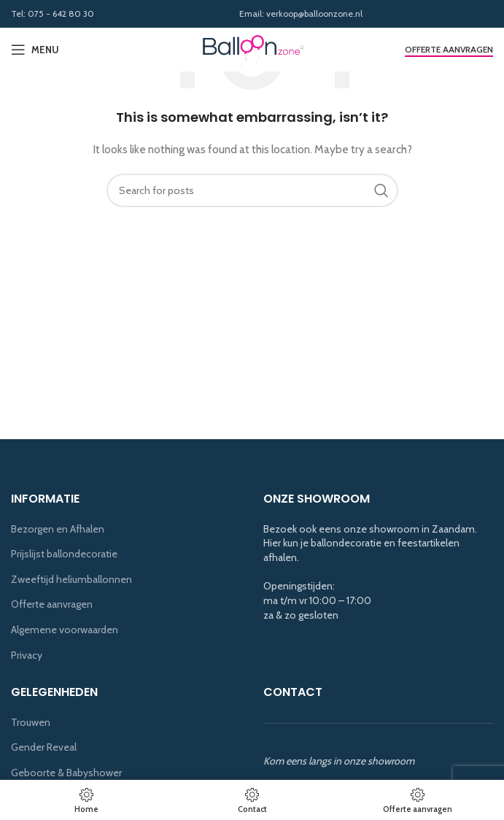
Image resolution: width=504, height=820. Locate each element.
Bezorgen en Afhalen (58, 529)
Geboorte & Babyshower (66, 773)
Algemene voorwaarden (65, 630)
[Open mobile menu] (35, 50)
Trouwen (31, 722)
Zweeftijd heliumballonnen (71, 579)
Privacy (27, 655)
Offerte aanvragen (449, 50)
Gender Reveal (44, 747)
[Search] (252, 190)
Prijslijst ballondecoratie (64, 554)
